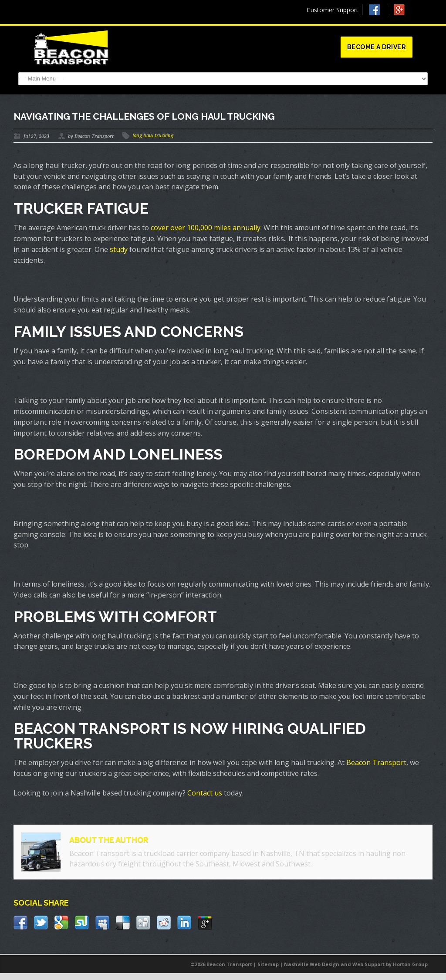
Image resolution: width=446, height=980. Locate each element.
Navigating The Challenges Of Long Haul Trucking (144, 116)
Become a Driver (377, 47)
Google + (403, 12)
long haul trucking (153, 136)
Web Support (368, 964)
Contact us (205, 793)
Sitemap (268, 964)
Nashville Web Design (312, 964)
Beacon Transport (376, 762)
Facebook (378, 10)
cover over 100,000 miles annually (206, 228)
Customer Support (333, 10)
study (119, 249)
